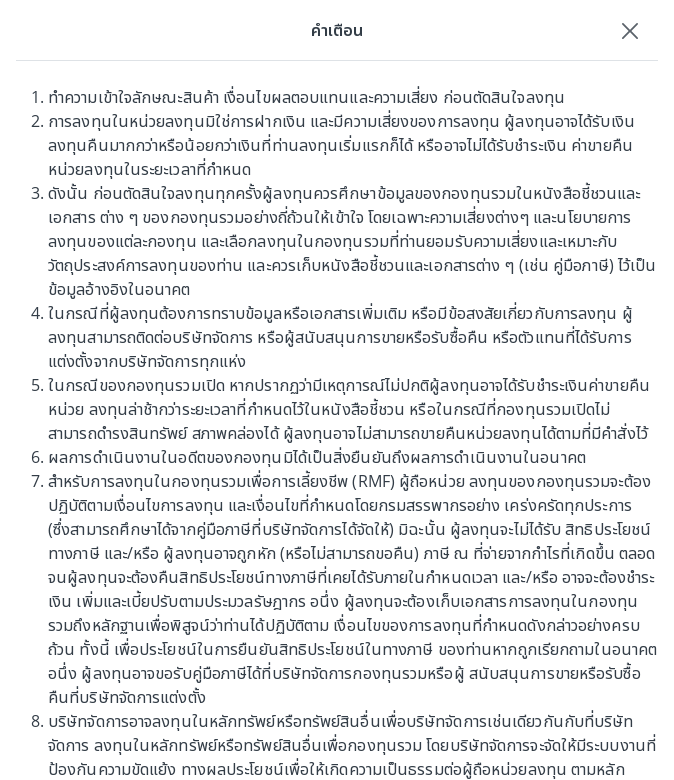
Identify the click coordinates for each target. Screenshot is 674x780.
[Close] (630, 30)
